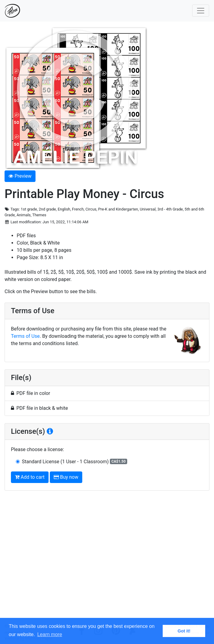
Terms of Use (25, 336)
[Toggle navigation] (201, 11)
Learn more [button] (50, 634)
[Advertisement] (107, 559)
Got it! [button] (184, 631)
